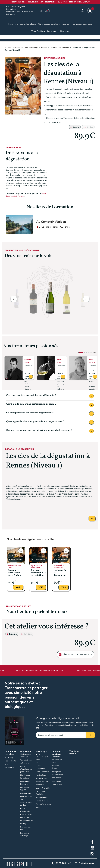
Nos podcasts (10, 761)
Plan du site (56, 778)
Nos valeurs (9, 754)
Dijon (38, 788)
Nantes (92, 368)
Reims (38, 801)
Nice (38, 808)
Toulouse (40, 778)
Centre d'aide (57, 785)
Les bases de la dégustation (60, 573)
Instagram (92, 854)
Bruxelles (46, 782)
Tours (44, 778)
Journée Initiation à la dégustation (38, 573)
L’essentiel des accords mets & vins (15, 573)
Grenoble (46, 788)
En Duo (88, 127)
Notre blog (9, 757)
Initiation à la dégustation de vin (26, 796)
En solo (75, 127)
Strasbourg (47, 804)
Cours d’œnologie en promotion (26, 769)
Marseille (46, 772)
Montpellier (40, 797)
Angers (45, 757)
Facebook (92, 842)
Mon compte (57, 781)
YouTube (92, 848)
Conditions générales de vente (57, 759)
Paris (44, 775)
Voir (18, 587)
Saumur (39, 804)
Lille (27, 368)
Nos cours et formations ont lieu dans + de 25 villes (42, 671)
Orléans (45, 797)
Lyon (58, 368)
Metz (44, 791)
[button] (14, 299)
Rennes (45, 801)
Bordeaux (40, 768)
